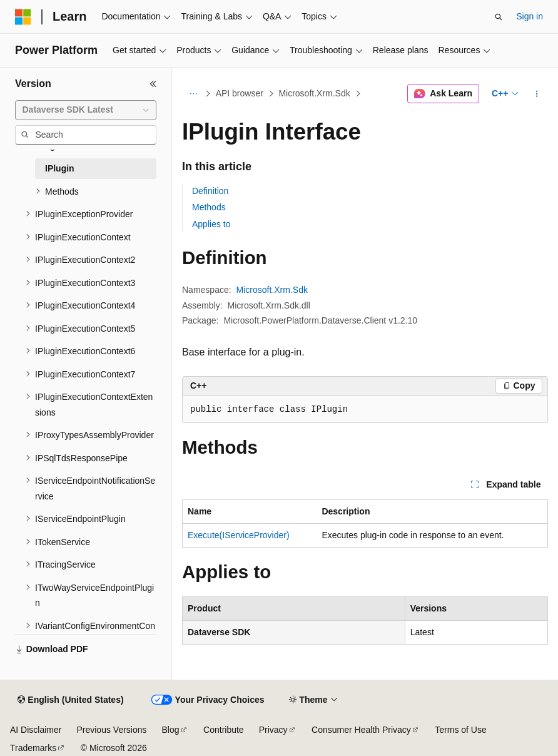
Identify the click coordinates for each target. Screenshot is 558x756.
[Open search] (499, 17)
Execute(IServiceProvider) (239, 535)
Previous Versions (111, 730)
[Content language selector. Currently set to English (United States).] (70, 700)
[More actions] (537, 94)
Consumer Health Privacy (361, 730)
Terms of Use (460, 730)
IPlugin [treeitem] (60, 168)
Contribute (224, 730)
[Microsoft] (23, 17)
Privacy (273, 730)
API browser (240, 93)
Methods (209, 207)
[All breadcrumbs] (193, 94)
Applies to (211, 224)
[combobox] (86, 110)
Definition (210, 191)
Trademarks (33, 748)
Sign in (530, 16)
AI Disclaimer (36, 730)
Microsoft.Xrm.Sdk (314, 93)
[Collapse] (153, 84)
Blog (171, 730)
